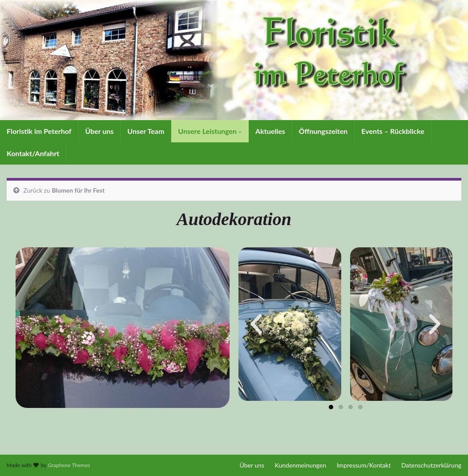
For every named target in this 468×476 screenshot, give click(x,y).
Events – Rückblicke (393, 131)
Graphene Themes (69, 465)
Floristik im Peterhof (39, 131)
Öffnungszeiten (323, 131)
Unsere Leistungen (210, 131)
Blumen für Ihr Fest (79, 190)
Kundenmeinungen (301, 465)
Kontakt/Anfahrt (33, 153)
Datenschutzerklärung (431, 465)
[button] (256, 324)
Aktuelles (270, 131)
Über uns (99, 131)
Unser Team (146, 131)
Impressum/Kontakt (364, 465)
